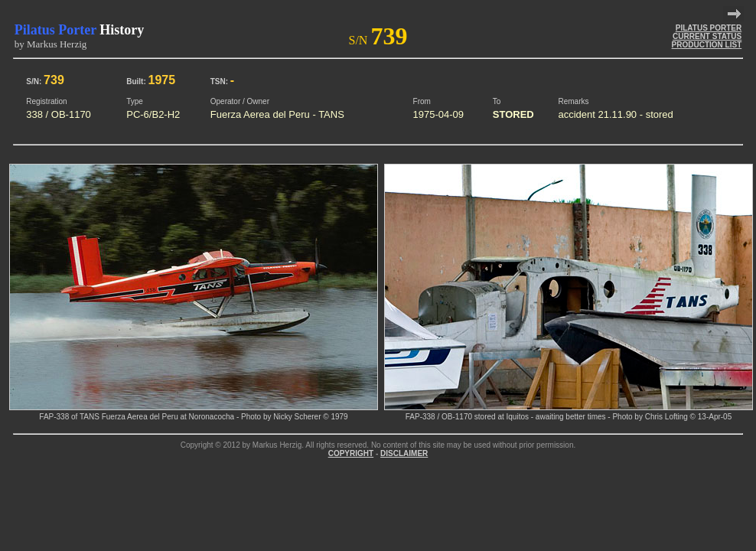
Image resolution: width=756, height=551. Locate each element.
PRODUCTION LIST (707, 45)
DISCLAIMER (404, 453)
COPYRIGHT (351, 453)
